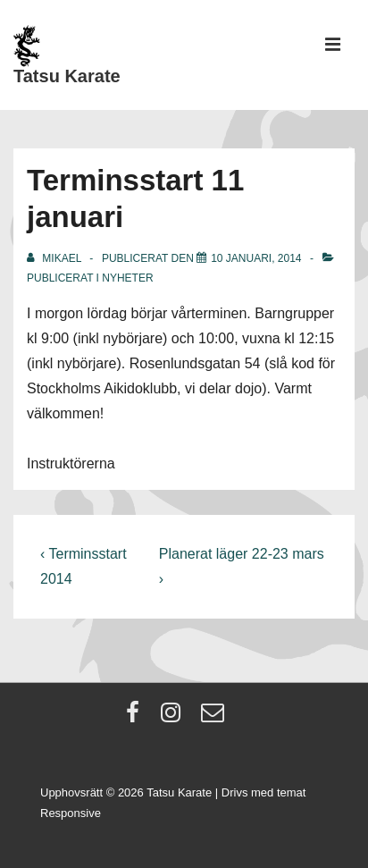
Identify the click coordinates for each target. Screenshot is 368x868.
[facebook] (137, 718)
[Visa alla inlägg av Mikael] (55, 258)
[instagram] (175, 718)
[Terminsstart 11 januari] (256, 258)
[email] (215, 718)
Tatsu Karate (67, 76)
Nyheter (127, 278)
